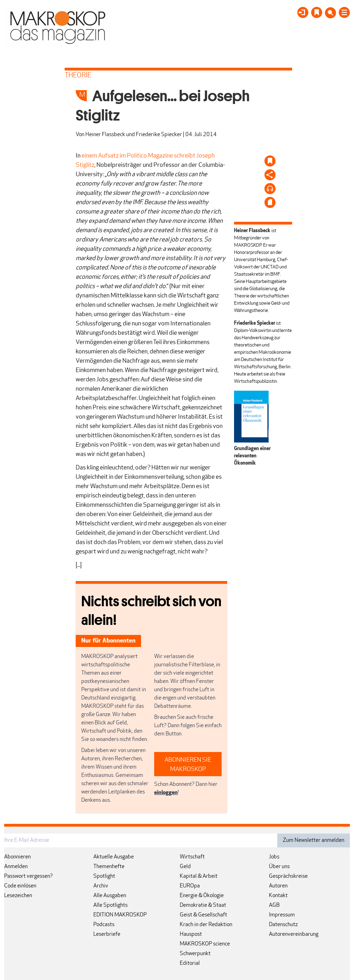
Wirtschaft (192, 857)
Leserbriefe (107, 934)
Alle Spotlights (110, 905)
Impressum (282, 915)
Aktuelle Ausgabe (114, 857)
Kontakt (278, 896)
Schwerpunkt (195, 954)
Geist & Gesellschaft (203, 915)
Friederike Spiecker (159, 135)
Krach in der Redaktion (206, 925)
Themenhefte (109, 867)
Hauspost (191, 934)
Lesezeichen (18, 896)
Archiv (101, 886)
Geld (185, 867)
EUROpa (190, 886)
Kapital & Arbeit (199, 876)
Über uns (279, 867)
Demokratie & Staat (203, 905)
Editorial (190, 963)
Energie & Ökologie (202, 896)
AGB (274, 905)
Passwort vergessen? (29, 876)
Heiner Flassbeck (105, 135)
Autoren (278, 886)
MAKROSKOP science (205, 944)
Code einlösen (20, 886)
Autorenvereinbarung (294, 934)
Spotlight (104, 876)
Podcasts (104, 925)
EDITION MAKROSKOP (120, 915)
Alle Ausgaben (110, 896)
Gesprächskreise (288, 876)
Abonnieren (17, 857)
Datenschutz (283, 925)
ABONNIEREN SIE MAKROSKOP (188, 765)
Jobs (274, 857)
